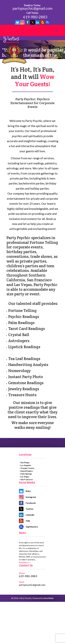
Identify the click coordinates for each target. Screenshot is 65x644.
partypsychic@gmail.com (32, 8)
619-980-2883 (35, 17)
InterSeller (49, 598)
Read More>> (25, 562)
